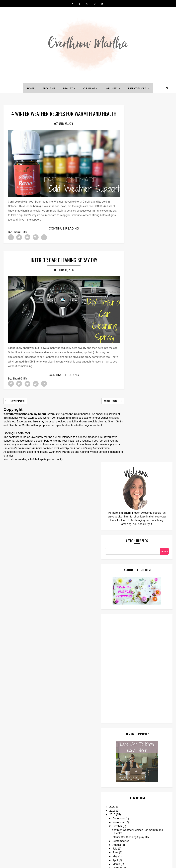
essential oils (137, 88)
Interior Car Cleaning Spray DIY (59, 262)
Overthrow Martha (71, 863)
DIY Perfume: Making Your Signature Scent (148, 761)
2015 (131, 530)
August (136, 499)
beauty (68, 88)
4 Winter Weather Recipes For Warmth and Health (59, 118)
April (134, 514)
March (135, 518)
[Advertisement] (138, 318)
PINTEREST (75, 853)
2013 (131, 538)
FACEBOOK (50, 853)
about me (49, 88)
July (134, 503)
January (136, 526)
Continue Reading (59, 231)
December (138, 469)
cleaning (89, 88)
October (136, 477)
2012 (131, 541)
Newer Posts (18, 397)
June (135, 507)
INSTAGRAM (126, 853)
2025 (131, 458)
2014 (131, 534)
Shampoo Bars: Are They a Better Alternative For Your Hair (149, 778)
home (31, 88)
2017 (131, 462)
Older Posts (101, 397)
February (137, 522)
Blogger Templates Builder (117, 863)
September (138, 495)
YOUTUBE (100, 853)
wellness (112, 88)
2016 (131, 466)
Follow (128, 809)
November (138, 473)
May (134, 511)
